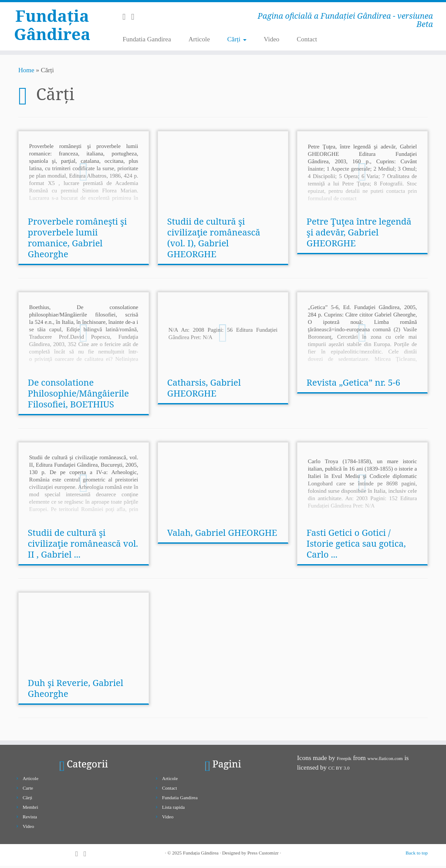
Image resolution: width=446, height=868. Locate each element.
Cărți (237, 39)
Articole (199, 39)
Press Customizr (263, 855)
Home (26, 72)
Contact (307, 39)
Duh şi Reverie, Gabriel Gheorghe (76, 690)
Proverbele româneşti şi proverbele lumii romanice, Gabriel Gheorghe (78, 240)
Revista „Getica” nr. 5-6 (353, 385)
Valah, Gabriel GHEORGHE (222, 535)
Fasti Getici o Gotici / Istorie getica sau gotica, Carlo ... (356, 546)
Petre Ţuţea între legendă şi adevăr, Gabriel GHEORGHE (359, 234)
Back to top (417, 855)
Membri (30, 809)
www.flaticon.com (385, 760)
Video (272, 39)
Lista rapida (173, 809)
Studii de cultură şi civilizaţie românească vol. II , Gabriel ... (83, 546)
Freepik (344, 760)
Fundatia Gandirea (147, 39)
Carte (28, 790)
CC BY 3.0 (339, 770)
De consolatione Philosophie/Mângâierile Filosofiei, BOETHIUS (78, 395)
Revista (30, 819)
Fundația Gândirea (52, 27)
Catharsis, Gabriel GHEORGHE (204, 390)
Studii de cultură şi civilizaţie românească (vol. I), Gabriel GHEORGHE (214, 240)
